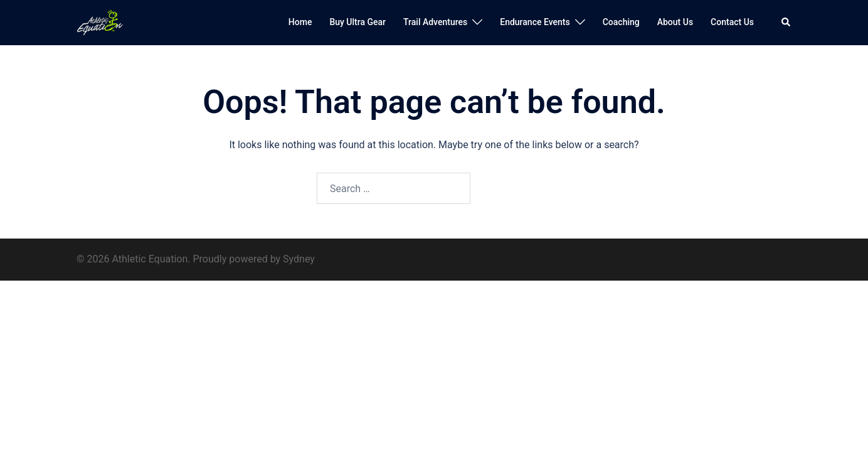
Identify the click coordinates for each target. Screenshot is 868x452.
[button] (786, 23)
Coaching (621, 22)
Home (300, 22)
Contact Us (732, 22)
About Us (675, 22)
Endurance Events (535, 22)
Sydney (299, 259)
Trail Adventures (435, 22)
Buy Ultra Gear (357, 22)
